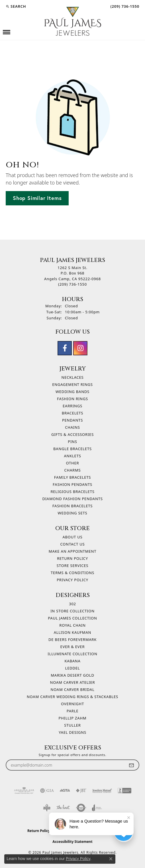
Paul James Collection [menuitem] (72, 618)
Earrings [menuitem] (72, 406)
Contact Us (73, 544)
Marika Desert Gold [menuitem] (72, 675)
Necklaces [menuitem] (72, 377)
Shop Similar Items (37, 198)
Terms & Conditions (72, 573)
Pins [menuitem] (72, 442)
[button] (16, 6)
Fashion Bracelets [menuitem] (72, 506)
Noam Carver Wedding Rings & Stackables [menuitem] (72, 697)
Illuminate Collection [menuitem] (72, 654)
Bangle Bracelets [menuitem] (72, 449)
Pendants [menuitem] (72, 420)
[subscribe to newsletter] (131, 765)
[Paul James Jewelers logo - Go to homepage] (73, 21)
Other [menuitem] (73, 463)
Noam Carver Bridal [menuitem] (72, 689)
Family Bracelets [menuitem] (72, 477)
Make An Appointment (72, 551)
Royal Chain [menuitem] (72, 625)
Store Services (72, 566)
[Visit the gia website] (47, 791)
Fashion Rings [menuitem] (72, 399)
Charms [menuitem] (73, 470)
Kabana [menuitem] (72, 661)
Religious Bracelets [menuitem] (72, 492)
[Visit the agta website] (65, 791)
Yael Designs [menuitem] (72, 732)
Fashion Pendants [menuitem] (72, 484)
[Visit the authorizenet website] (81, 808)
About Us (72, 537)
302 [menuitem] (72, 604)
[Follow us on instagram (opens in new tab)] (80, 348)
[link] (124, 6)
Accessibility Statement (72, 842)
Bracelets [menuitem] (73, 413)
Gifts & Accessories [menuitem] (72, 434)
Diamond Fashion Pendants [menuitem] (72, 499)
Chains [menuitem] (72, 427)
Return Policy (72, 558)
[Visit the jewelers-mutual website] (102, 791)
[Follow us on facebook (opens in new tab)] (65, 348)
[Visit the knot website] (63, 808)
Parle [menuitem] (73, 711)
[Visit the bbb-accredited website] (124, 791)
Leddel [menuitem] (73, 668)
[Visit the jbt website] (81, 791)
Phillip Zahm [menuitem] (73, 718)
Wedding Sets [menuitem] (73, 513)
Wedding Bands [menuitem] (72, 392)
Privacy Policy (72, 580)
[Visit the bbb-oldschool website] (47, 808)
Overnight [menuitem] (72, 704)
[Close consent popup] (111, 859)
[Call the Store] (72, 284)
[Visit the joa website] (97, 808)
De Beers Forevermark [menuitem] (72, 640)
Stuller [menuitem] (72, 725)
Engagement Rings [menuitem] (72, 384)
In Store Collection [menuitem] (72, 611)
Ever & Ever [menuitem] (73, 647)
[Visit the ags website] (24, 791)
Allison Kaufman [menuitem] (72, 632)
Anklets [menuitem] (72, 456)
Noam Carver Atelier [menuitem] (73, 682)
